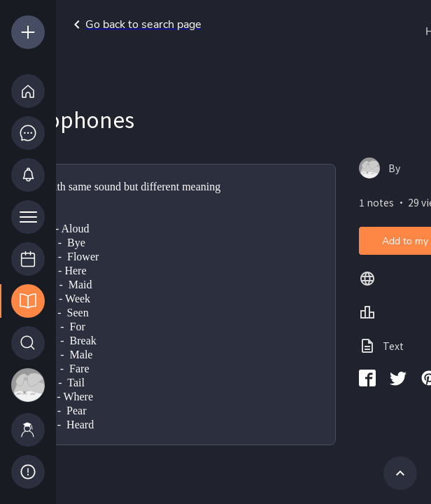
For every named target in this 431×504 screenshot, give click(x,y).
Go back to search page (135, 24)
